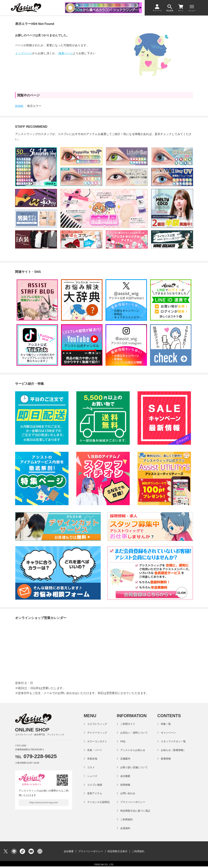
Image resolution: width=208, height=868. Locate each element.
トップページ (24, 53)
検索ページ (65, 53)
